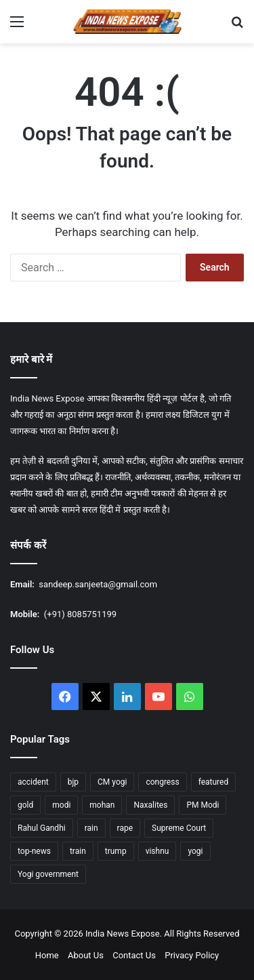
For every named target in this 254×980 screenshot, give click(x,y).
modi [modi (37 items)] (61, 805)
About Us (86, 955)
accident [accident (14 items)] (33, 782)
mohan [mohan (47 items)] (102, 805)
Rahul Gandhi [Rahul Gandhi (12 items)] (42, 828)
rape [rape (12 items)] (125, 828)
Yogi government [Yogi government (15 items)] (48, 874)
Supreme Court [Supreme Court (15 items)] (179, 828)
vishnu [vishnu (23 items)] (157, 851)
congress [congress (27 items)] (162, 782)
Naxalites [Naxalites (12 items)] (150, 805)
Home (47, 955)
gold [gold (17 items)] (25, 805)
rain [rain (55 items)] (91, 828)
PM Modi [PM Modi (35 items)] (203, 805)
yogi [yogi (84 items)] (195, 851)
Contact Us (134, 955)
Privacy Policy (192, 955)
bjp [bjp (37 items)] (73, 782)
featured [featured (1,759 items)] (214, 782)
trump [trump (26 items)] (116, 851)
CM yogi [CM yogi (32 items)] (112, 782)
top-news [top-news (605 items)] (34, 851)
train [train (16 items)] (78, 851)
